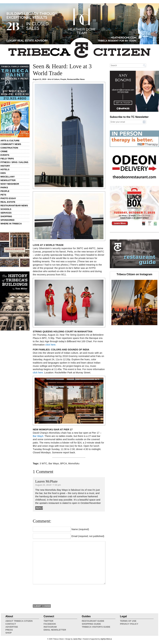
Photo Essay (8, 198)
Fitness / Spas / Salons (14, 162)
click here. (50, 345)
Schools (6, 209)
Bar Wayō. (38, 436)
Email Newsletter (55, 630)
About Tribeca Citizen (19, 621)
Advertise (12, 627)
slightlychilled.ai (106, 639)
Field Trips (7, 159)
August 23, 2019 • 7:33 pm (48, 485)
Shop (9, 633)
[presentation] (58, 594)
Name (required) (80, 529)
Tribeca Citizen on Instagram (134, 274)
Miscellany (8, 177)
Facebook (50, 624)
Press (9, 630)
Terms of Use (128, 621)
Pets (3, 195)
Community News (11, 144)
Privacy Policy (129, 624)
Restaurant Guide (93, 621)
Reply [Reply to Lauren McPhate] (39, 508)
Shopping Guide (91, 624)
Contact (11, 624)
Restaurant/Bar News (14, 206)
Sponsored (7, 220)
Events (5, 155)
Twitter (48, 621)
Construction (9, 148)
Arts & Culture (10, 141)
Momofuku (74, 463)
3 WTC (43, 463)
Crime (4, 151)
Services (6, 213)
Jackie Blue (77, 639)
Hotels (5, 169)
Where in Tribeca (11, 224)
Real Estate (8, 202)
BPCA (64, 463)
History (5, 166)
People (5, 191)
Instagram (50, 627)
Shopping (6, 216)
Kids (3, 173)
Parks (4, 188)
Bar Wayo (54, 463)
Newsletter (8, 180)
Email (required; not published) (88, 536)
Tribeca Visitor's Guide (96, 627)
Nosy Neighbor (10, 184)
